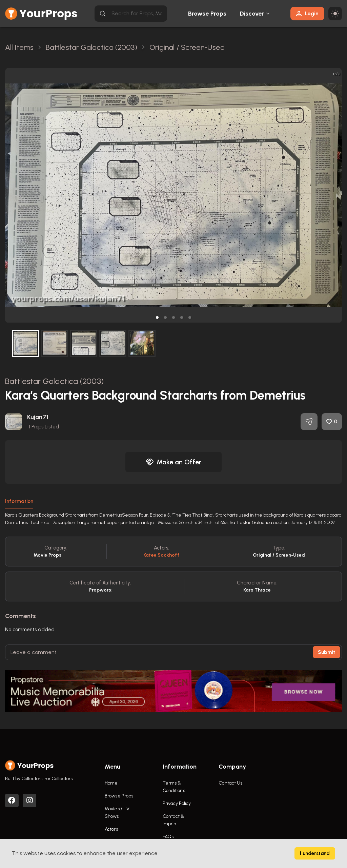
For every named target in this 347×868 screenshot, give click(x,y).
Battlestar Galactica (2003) (54, 381)
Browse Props (207, 14)
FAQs (168, 837)
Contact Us (230, 783)
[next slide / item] (337, 195)
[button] (157, 317)
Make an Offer (173, 462)
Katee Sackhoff (161, 555)
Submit (326, 652)
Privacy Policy (177, 803)
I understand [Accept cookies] (315, 853)
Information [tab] (19, 501)
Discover (252, 14)
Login (307, 13)
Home (111, 783)
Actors (111, 829)
